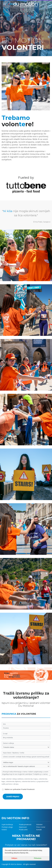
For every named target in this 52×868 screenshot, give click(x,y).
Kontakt (39, 830)
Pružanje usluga (7, 827)
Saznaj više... (25, 853)
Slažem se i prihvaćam (20, 789)
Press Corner (41, 827)
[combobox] (26, 747)
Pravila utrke (23, 830)
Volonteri (39, 824)
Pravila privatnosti (25, 824)
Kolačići (4, 830)
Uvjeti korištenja (7, 824)
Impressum (23, 827)
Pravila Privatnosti (28, 789)
